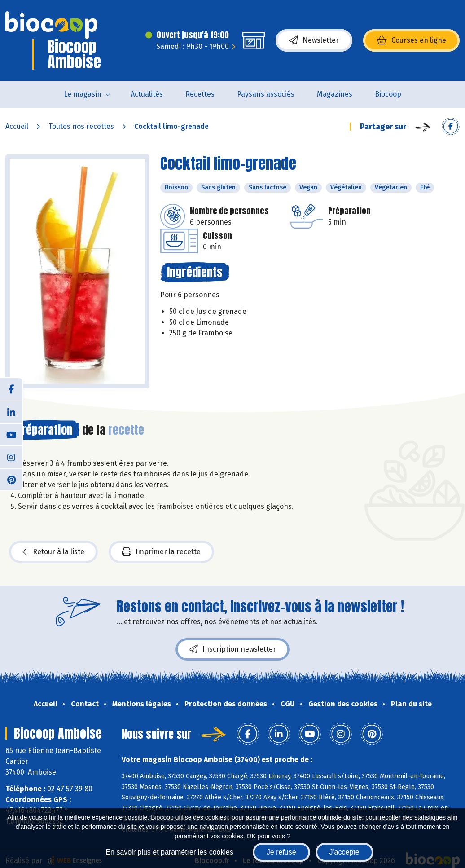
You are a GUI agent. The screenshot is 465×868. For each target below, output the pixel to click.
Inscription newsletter (232, 649)
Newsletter (314, 40)
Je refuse (281, 852)
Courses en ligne (411, 40)
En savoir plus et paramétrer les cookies (169, 852)
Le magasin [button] (83, 94)
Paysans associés (266, 94)
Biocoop (388, 94)
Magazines (335, 94)
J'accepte (344, 852)
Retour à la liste (53, 552)
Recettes (200, 94)
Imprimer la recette (161, 552)
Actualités (147, 94)
